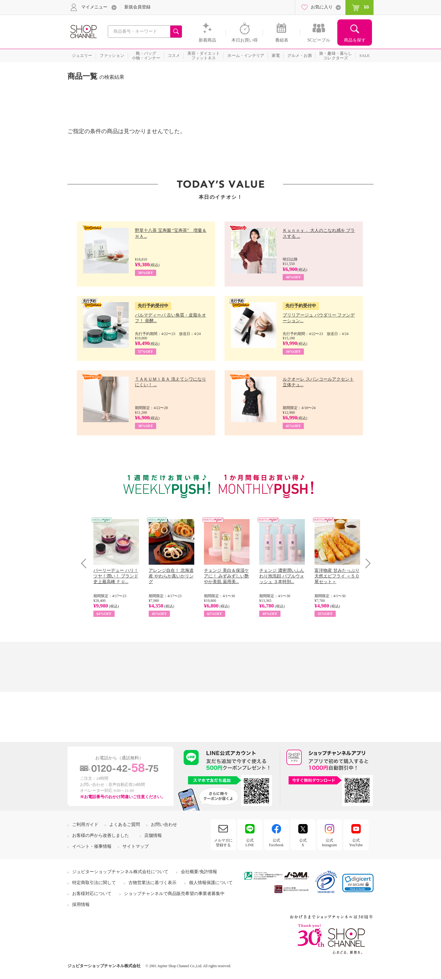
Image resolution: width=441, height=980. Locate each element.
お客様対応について (92, 894)
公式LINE (250, 842)
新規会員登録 (137, 7)
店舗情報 (153, 835)
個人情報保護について (211, 883)
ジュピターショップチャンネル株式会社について (120, 872)
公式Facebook (276, 842)
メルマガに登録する (223, 842)
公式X (303, 842)
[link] (358, 883)
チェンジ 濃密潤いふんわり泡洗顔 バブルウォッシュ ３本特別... (282, 576)
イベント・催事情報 (92, 846)
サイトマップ (136, 846)
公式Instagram (330, 842)
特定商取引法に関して (94, 883)
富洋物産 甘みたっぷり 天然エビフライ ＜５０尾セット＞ (337, 576)
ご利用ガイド (85, 825)
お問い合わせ (164, 825)
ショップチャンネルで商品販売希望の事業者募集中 (174, 894)
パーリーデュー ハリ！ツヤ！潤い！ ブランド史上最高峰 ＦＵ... (116, 576)
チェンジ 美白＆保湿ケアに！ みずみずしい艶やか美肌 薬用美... (226, 576)
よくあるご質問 (125, 825)
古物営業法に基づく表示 (152, 883)
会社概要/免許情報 (199, 872)
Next (366, 563)
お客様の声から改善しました (101, 835)
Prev (86, 563)
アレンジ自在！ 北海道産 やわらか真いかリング (171, 576)
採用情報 (81, 905)
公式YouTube (356, 842)
